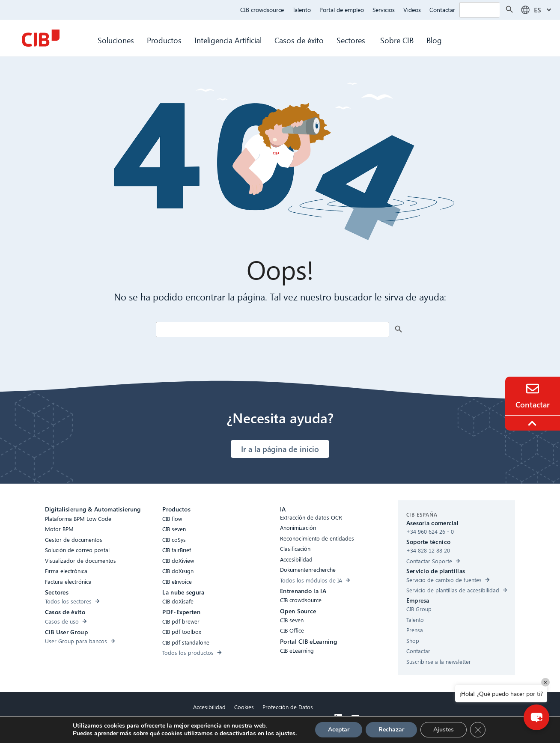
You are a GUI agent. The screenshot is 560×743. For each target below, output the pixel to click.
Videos (412, 10)
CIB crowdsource (262, 10)
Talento (302, 10)
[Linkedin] (338, 718)
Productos (164, 40)
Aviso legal (253, 727)
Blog (434, 40)
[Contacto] (533, 389)
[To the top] (533, 423)
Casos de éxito (299, 40)
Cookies (244, 707)
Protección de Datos (288, 707)
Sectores (352, 40)
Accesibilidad (209, 707)
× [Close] (545, 682)
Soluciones (116, 40)
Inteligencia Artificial (228, 40)
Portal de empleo (342, 10)
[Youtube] (355, 718)
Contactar (442, 10)
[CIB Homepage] (41, 38)
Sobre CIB (397, 40)
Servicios (384, 10)
